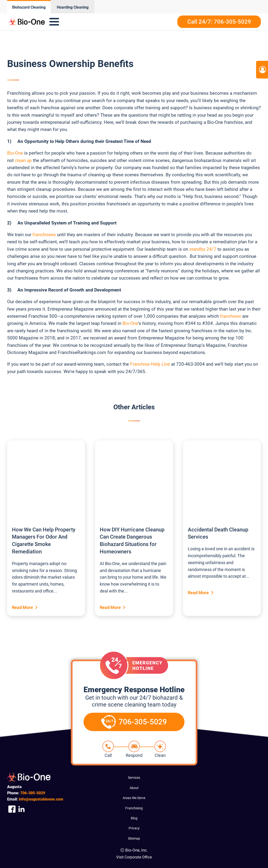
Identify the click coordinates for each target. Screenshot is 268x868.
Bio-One (15, 153)
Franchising (134, 808)
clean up (23, 160)
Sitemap (134, 838)
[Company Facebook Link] (12, 809)
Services (134, 778)
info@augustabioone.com (41, 799)
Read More (22, 607)
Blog (134, 818)
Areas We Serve (134, 798)
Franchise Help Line (150, 364)
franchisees (44, 235)
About (134, 788)
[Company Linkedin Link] (21, 809)
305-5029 (33, 793)
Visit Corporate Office (134, 857)
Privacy (134, 828)
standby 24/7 (203, 249)
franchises (231, 316)
